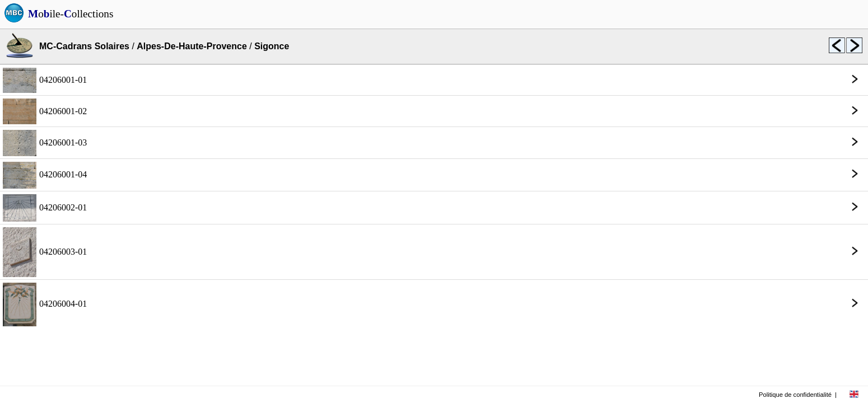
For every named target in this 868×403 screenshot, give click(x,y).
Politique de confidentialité (795, 395)
